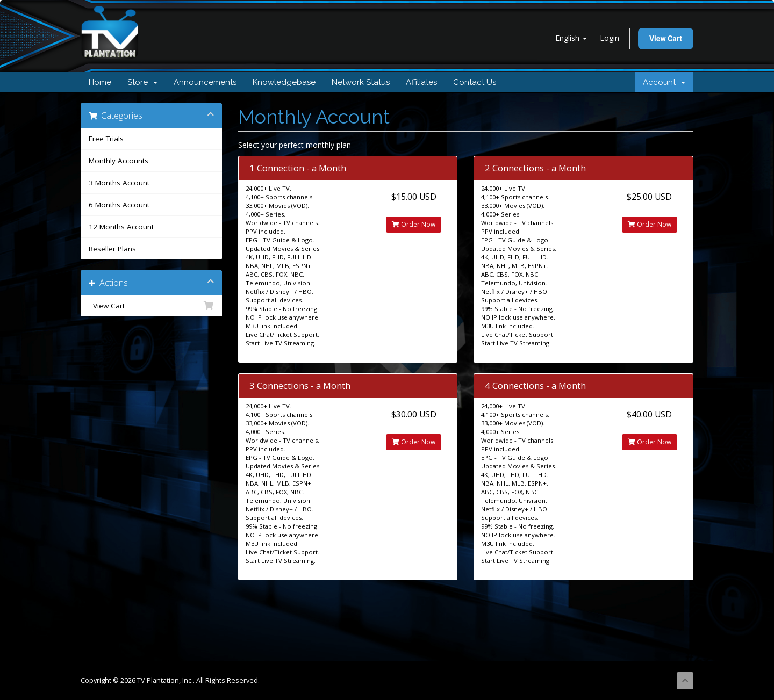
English (571, 38)
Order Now (414, 224)
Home (100, 82)
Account (664, 82)
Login (610, 38)
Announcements (205, 82)
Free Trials (106, 139)
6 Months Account (119, 205)
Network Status (361, 82)
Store (142, 82)
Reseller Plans (112, 249)
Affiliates (421, 82)
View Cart (666, 39)
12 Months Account (121, 227)
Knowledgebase (284, 82)
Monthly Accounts (119, 161)
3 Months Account (119, 183)
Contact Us (475, 82)
